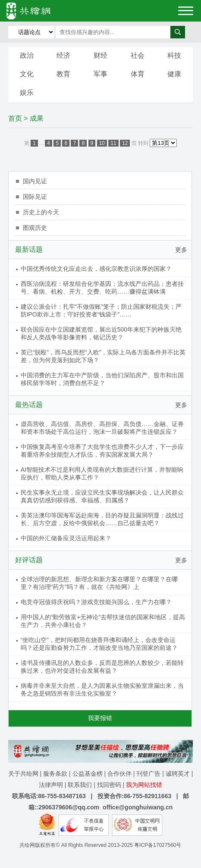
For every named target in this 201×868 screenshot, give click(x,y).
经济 (63, 55)
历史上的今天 (41, 212)
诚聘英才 (178, 774)
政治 (27, 55)
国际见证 (35, 197)
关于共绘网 (23, 774)
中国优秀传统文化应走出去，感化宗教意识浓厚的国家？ (96, 269)
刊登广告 (148, 774)
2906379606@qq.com (69, 807)
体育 (138, 74)
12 (125, 143)
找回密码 (109, 785)
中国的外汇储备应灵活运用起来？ (66, 538)
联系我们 (80, 785)
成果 (37, 118)
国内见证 (35, 181)
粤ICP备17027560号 (158, 845)
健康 (174, 74)
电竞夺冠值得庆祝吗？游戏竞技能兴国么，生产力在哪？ (96, 602)
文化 (27, 74)
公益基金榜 (88, 774)
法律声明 (51, 785)
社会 (138, 55)
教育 (63, 74)
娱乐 (27, 92)
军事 (100, 74)
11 (113, 143)
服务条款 (55, 774)
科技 (174, 55)
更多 (181, 250)
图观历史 (35, 228)
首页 (15, 118)
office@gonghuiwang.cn (138, 807)
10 (102, 143)
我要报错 (100, 718)
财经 (100, 55)
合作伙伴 (119, 774)
